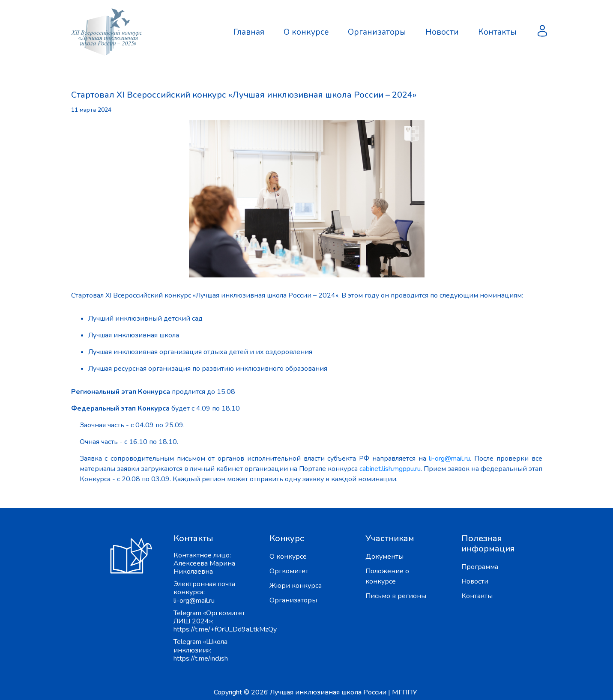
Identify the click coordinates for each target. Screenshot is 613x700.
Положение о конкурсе (387, 576)
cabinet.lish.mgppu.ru (390, 469)
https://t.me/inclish (201, 658)
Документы (384, 557)
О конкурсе (306, 32)
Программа (480, 567)
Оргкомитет (289, 571)
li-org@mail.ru (449, 459)
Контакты (497, 32)
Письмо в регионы (396, 596)
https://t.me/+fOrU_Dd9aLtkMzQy (225, 629)
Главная (249, 32)
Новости (442, 32)
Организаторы (377, 32)
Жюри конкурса (296, 586)
